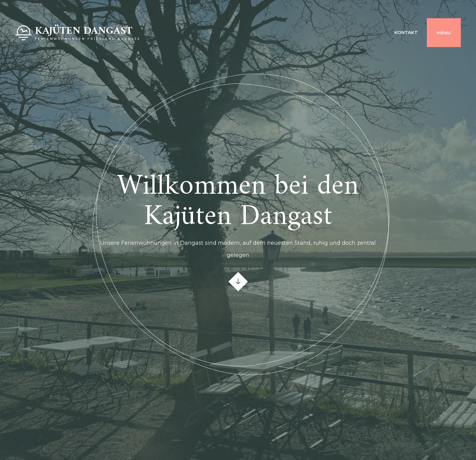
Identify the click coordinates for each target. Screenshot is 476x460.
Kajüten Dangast (84, 31)
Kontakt (406, 32)
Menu (444, 33)
